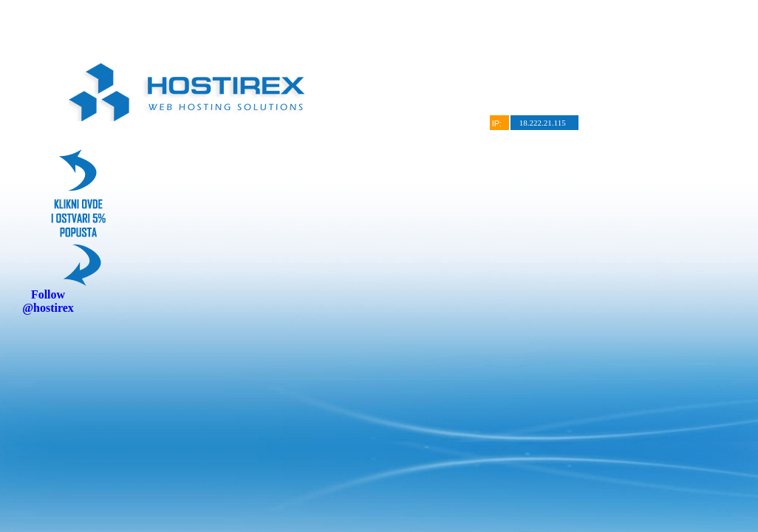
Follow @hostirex (48, 301)
